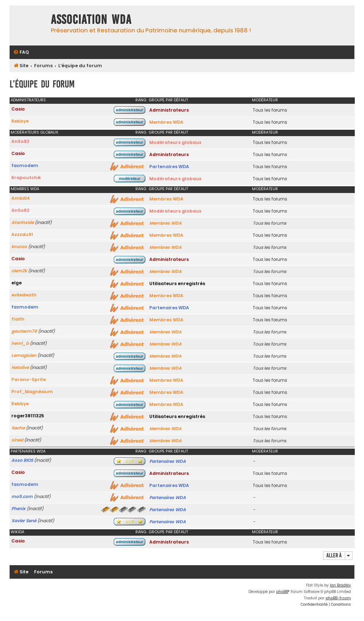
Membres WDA (166, 122)
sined (17, 440)
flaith (18, 319)
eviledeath (24, 295)
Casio (18, 109)
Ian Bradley (340, 585)
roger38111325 (28, 416)
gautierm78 (24, 331)
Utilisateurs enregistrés (177, 283)
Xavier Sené (24, 521)
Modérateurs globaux (34, 132)
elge (17, 283)
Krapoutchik (26, 178)
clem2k (19, 271)
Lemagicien (24, 355)
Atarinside (23, 222)
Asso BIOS (22, 460)
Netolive (20, 367)
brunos (19, 247)
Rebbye (20, 121)
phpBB (282, 592)
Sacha (18, 428)
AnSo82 (20, 141)
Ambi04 (21, 198)
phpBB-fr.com (338, 598)
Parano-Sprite (29, 379)
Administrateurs (28, 100)
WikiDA (17, 532)
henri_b (20, 343)
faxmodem (25, 165)
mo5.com (22, 496)
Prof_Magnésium (32, 392)
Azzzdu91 (22, 234)
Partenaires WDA (169, 167)
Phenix (18, 508)
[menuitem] (21, 52)
